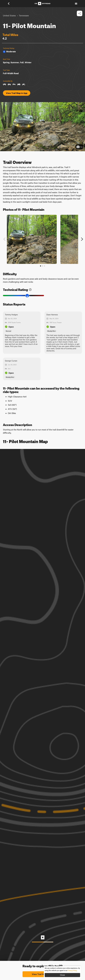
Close (62, 975)
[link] (30, 289)
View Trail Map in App (17, 93)
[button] (10, 4)
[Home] (42, 4)
